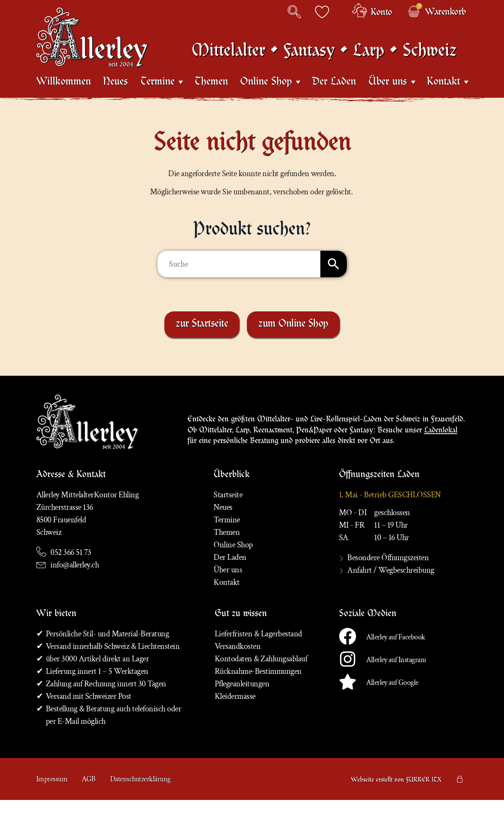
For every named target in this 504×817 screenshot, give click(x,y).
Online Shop (266, 94)
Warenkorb (446, 13)
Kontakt (443, 94)
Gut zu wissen (241, 631)
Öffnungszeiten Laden (379, 492)
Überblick (232, 492)
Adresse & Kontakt (71, 492)
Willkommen (64, 95)
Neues (115, 95)
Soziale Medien (368, 631)
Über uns (388, 94)
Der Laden (334, 95)
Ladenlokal (441, 445)
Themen (211, 95)
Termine (158, 94)
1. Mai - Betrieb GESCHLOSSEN (390, 512)
